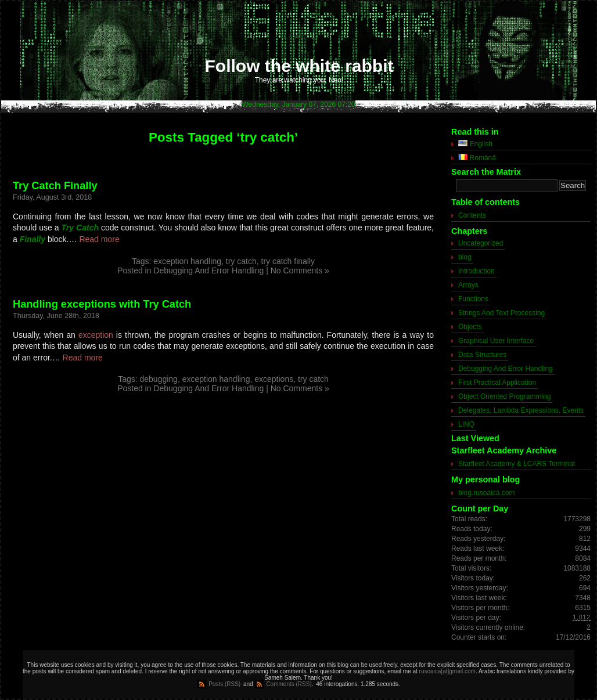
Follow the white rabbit (299, 66)
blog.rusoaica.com (486, 493)
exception (96, 335)
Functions (473, 299)
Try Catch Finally (55, 186)
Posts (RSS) (224, 684)
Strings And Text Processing (501, 313)
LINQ (466, 424)
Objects (470, 327)
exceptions (274, 379)
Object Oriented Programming (504, 396)
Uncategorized (481, 243)
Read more (99, 239)
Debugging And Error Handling (208, 270)
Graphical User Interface (496, 341)
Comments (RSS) (289, 684)
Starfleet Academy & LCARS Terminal (517, 464)
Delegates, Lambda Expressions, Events (521, 410)
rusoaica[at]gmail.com (447, 671)
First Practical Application (497, 383)
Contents (472, 215)
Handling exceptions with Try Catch (102, 304)
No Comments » (300, 270)
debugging (159, 379)
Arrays (468, 285)
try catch (241, 261)
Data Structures (482, 355)
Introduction (476, 271)
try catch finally (288, 261)
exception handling (187, 261)
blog (465, 257)
